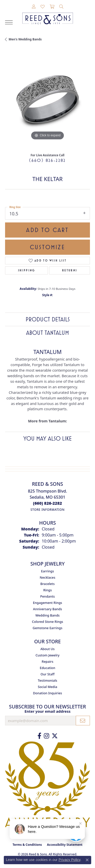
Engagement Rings (48, 603)
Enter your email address (48, 711)
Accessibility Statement (65, 845)
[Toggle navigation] (9, 22)
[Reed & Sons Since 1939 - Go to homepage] (48, 15)
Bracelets (47, 584)
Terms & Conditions (27, 845)
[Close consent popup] (87, 860)
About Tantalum (48, 333)
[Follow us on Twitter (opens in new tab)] (55, 736)
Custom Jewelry (48, 655)
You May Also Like (48, 439)
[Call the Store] (48, 503)
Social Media (48, 687)
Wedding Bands (48, 615)
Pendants (48, 596)
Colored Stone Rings (48, 622)
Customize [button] (48, 247)
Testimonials (48, 680)
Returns (70, 270)
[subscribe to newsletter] (83, 721)
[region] (48, 99)
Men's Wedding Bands (25, 39)
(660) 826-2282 (48, 160)
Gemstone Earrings (48, 628)
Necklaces (48, 577)
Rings (48, 590)
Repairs (48, 661)
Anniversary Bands (47, 609)
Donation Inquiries (47, 693)
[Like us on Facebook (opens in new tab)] (39, 736)
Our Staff (48, 674)
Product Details (48, 319)
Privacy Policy (69, 860)
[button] (34, 7)
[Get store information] (48, 510)
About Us (47, 649)
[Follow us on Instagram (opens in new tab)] (46, 736)
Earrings (48, 571)
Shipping (27, 270)
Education (48, 668)
